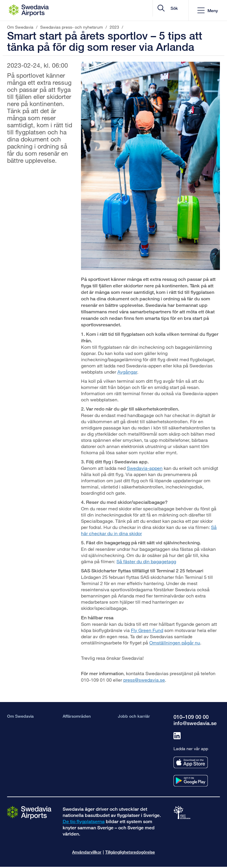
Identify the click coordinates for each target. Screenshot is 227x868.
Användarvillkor (87, 852)
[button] (208, 10)
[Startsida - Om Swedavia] (29, 10)
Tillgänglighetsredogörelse (130, 852)
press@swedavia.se (144, 680)
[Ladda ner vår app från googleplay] (191, 781)
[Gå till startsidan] (29, 812)
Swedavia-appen (145, 468)
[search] (149, 10)
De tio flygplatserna (84, 821)
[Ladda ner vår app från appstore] (191, 762)
